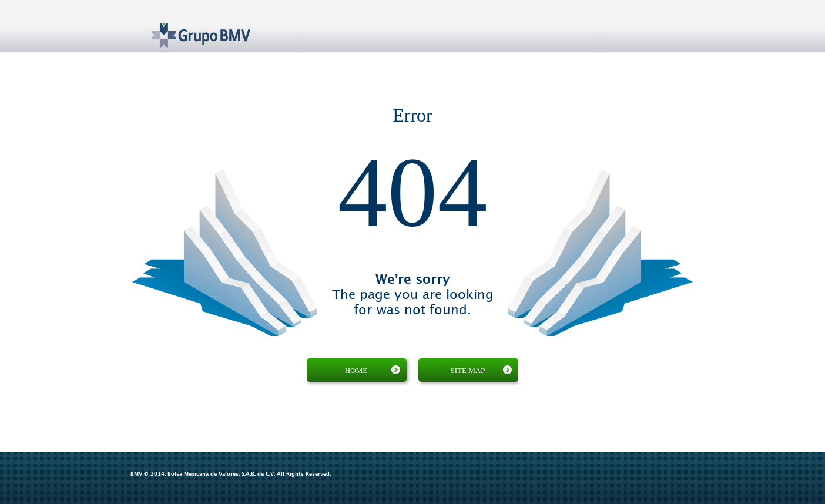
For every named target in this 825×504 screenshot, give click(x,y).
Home (373, 370)
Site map (482, 370)
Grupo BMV (188, 26)
